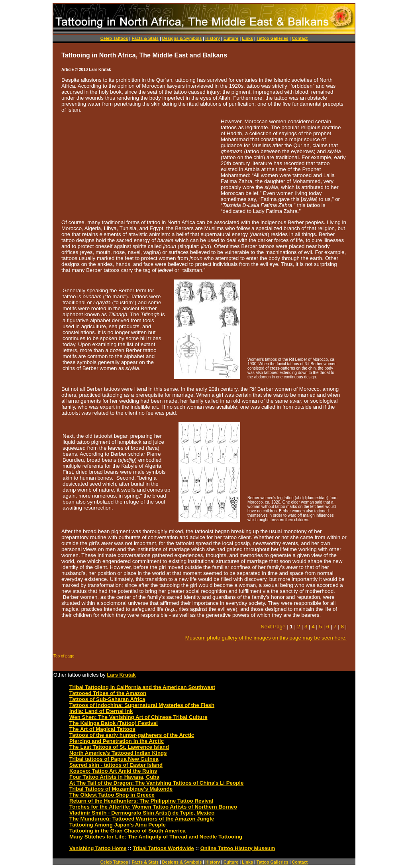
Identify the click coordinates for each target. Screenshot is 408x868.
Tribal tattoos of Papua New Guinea (114, 759)
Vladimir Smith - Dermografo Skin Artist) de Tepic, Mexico (142, 813)
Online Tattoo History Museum (238, 848)
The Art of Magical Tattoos (102, 729)
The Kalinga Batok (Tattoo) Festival (114, 723)
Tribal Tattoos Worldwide (163, 848)
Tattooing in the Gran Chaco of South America (127, 831)
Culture (231, 38)
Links (247, 38)
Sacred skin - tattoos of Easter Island (116, 765)
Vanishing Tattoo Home (98, 848)
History (213, 38)
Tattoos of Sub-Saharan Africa (107, 699)
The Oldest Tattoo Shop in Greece (112, 795)
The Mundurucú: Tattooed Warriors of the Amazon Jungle (142, 819)
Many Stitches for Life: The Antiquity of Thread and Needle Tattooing (156, 837)
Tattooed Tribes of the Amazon (108, 693)
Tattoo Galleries (273, 38)
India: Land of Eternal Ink (101, 711)
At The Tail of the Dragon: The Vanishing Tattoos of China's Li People (156, 783)
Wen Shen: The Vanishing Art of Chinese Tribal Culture (138, 717)
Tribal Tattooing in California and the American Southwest (142, 687)
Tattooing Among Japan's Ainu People (118, 825)
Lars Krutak (121, 675)
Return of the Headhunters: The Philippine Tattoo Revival (141, 801)
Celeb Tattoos (114, 38)
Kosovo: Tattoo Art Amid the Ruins (113, 771)
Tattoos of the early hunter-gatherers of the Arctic (132, 735)
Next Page (273, 627)
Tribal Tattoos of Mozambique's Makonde (121, 789)
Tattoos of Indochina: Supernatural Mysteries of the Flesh (142, 705)
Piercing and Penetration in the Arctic (117, 741)
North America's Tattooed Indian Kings (118, 753)
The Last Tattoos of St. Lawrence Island (119, 747)
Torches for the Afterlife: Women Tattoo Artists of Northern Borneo (153, 807)
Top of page (64, 656)
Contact (300, 38)
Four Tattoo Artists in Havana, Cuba (114, 777)
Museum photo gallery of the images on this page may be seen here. (266, 638)
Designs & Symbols (182, 38)
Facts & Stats (145, 38)
